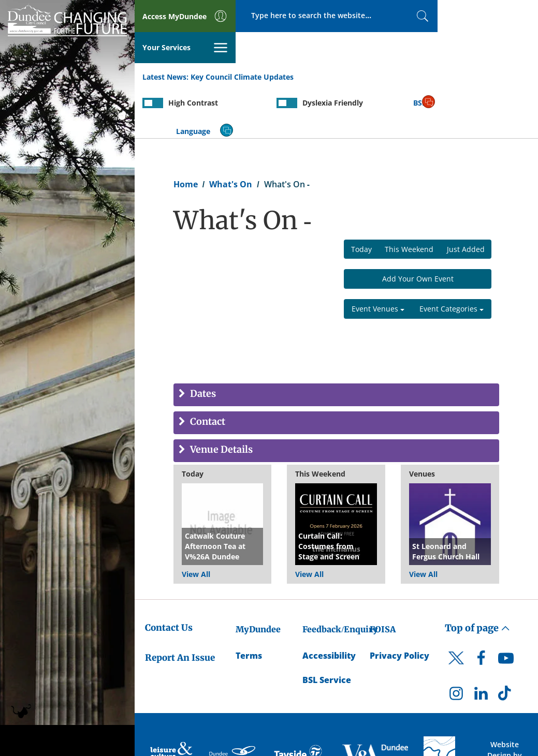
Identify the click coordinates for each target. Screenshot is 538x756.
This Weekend (409, 197)
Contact (207, 371)
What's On (231, 132)
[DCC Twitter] (456, 615)
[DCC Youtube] (506, 609)
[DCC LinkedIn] (481, 644)
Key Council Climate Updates (242, 46)
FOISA (383, 577)
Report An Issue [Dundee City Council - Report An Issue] (180, 606)
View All (196, 522)
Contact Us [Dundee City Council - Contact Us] (169, 576)
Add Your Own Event (418, 227)
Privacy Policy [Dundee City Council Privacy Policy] (399, 604)
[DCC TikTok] (506, 644)
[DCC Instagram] (456, 644)
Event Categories (452, 257)
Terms (249, 604)
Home (186, 132)
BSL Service (327, 628)
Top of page (477, 576)
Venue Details (220, 399)
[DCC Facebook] (481, 609)
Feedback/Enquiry (340, 577)
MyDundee (258, 577)
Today (361, 197)
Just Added (466, 197)
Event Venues (378, 257)
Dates (202, 343)
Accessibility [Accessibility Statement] (329, 604)
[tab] (336, 344)
